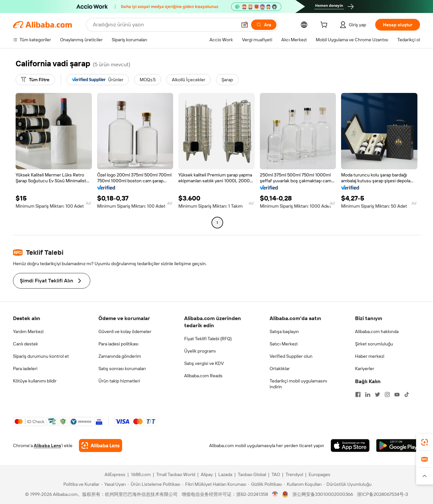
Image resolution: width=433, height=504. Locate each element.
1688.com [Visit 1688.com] (141, 474)
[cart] (325, 26)
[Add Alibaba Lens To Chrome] (101, 446)
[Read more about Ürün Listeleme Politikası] (154, 484)
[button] (245, 25)
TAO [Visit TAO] (276, 474)
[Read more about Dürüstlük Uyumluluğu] (348, 484)
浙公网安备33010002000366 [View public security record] (323, 494)
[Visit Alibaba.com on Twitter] (377, 394)
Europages (319, 474)
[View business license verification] (275, 494)
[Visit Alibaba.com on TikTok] (407, 394)
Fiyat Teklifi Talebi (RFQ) (208, 339)
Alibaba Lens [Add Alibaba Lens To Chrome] (47, 446)
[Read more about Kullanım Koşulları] (303, 484)
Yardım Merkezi (28, 331)
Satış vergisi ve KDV (204, 363)
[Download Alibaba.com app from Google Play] (398, 446)
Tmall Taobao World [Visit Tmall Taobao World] (176, 474)
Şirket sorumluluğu (374, 344)
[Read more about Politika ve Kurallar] (80, 484)
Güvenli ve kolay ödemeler (125, 331)
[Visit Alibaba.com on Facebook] (358, 394)
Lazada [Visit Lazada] (225, 474)
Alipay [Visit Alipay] (207, 474)
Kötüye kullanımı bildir (35, 381)
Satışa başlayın (284, 331)
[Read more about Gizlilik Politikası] (265, 484)
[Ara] (264, 25)
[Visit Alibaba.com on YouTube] (397, 394)
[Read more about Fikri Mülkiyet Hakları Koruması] (214, 484)
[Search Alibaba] (164, 25)
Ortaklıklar (280, 368)
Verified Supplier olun (291, 356)
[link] (425, 442)
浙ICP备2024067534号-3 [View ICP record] (382, 494)
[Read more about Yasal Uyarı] (114, 484)
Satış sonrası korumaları (122, 368)
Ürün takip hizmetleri (119, 381)
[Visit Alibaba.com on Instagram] (387, 394)
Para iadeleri (25, 368)
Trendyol (294, 474)
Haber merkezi (370, 356)
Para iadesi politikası (118, 344)
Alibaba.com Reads (203, 376)
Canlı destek (25, 344)
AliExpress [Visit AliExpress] (115, 474)
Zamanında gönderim (120, 356)
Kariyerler (365, 368)
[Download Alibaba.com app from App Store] (350, 446)
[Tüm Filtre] (35, 80)
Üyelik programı (200, 351)
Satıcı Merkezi (284, 344)
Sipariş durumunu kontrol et (41, 356)
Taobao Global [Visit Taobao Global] (252, 474)
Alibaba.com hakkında (377, 331)
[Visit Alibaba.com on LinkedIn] (368, 394)
